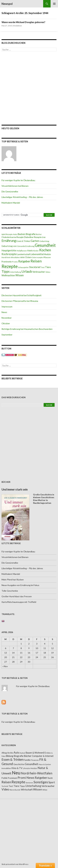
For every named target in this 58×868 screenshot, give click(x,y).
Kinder (36, 251)
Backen (21, 234)
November (7, 318)
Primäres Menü (54, 4)
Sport (52, 782)
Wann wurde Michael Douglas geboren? (23, 22)
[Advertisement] (29, 88)
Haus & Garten (45, 764)
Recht (50, 778)
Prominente (7, 262)
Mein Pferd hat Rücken (13, 580)
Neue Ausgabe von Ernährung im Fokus (20, 585)
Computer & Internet (43, 756)
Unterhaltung (16, 272)
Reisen (36, 261)
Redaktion (18, 26)
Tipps (6, 271)
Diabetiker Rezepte (33, 237)
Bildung (10, 756)
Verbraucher (39, 272)
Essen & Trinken (23, 241)
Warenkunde (15, 790)
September (7, 335)
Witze (45, 790)
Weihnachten (8, 275)
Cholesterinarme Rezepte (13, 237)
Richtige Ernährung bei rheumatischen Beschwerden (27, 329)
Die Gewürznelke (10, 191)
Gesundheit (45, 245)
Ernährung (9, 241)
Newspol (7, 4)
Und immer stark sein (15, 489)
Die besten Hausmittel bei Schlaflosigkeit (21, 295)
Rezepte (10, 266)
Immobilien (6, 768)
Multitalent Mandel (11, 203)
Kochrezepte (9, 254)
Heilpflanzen (22, 251)
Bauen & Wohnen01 (36, 753)
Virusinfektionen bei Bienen (15, 186)
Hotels (30, 251)
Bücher (39, 234)
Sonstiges (41, 782)
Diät (44, 237)
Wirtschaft (27, 789)
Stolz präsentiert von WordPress (15, 864)
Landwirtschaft (24, 254)
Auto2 (23, 753)
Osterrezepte (37, 257)
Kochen (45, 250)
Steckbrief (35, 267)
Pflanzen (47, 257)
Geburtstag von (9, 246)
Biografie (31, 234)
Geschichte (19, 764)
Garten (35, 241)
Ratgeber (24, 261)
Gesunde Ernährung (26, 246)
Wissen (20, 275)
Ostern (28, 257)
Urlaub (27, 271)
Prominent (12, 778)
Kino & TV (17, 768)
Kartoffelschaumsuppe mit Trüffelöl (19, 602)
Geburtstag (44, 241)
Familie (27, 760)
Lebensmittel (37, 254)
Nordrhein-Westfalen (11, 257)
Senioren (29, 783)
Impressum (7, 307)
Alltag (4, 753)
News (4, 312)
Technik (5, 786)
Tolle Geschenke (10, 591)
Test (43, 267)
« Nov (5, 666)
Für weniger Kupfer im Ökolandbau (18, 180)
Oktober (6, 323)
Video (48, 272)
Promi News (26, 778)
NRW (22, 257)
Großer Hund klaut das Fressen (17, 596)
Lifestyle (26, 768)
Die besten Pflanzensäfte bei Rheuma (20, 301)
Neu (16, 773)
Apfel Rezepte (7, 234)
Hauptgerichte (9, 250)
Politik (4, 778)
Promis (15, 262)
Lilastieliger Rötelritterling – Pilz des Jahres (22, 197)
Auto (15, 234)
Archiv (10, 753)
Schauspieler (23, 267)
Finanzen (35, 760)
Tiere (48, 267)
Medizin (47, 254)
